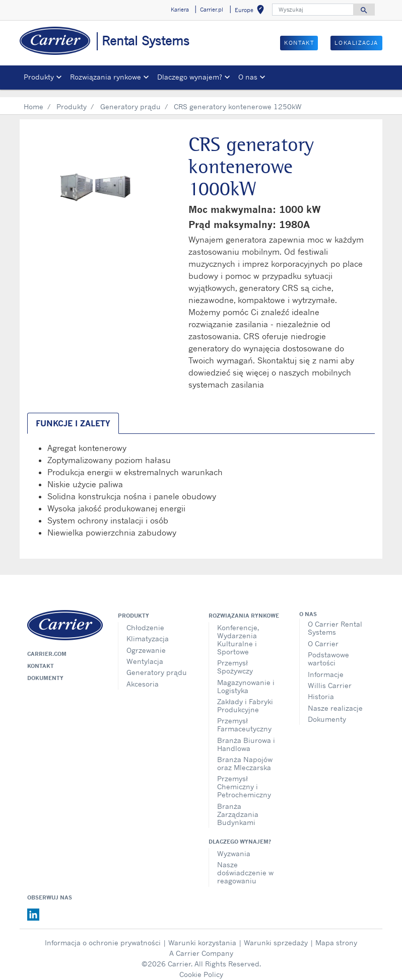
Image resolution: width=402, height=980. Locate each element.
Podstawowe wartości (328, 651)
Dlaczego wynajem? (240, 834)
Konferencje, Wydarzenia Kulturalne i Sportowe (238, 632)
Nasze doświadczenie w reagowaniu (245, 865)
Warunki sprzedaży (276, 935)
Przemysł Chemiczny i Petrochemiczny (244, 779)
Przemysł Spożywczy (235, 659)
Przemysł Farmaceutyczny (244, 717)
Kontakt (299, 43)
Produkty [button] (39, 77)
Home (33, 99)
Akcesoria (143, 676)
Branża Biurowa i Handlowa (246, 737)
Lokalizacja (356, 43)
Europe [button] (251, 11)
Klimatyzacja (148, 631)
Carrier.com (47, 646)
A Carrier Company (201, 946)
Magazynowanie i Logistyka (246, 679)
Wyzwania (234, 846)
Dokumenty (45, 670)
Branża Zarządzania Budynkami (238, 807)
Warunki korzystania (202, 935)
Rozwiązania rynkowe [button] (106, 77)
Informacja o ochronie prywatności (103, 935)
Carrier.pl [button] (212, 10)
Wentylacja (145, 654)
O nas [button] (248, 77)
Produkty (72, 99)
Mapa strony (336, 935)
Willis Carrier (330, 678)
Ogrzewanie (146, 643)
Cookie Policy (201, 967)
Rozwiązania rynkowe (244, 608)
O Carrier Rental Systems (335, 620)
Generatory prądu (130, 99)
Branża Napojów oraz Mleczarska (245, 756)
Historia (321, 689)
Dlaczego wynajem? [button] (190, 77)
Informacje (326, 667)
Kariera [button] (180, 10)
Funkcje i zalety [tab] (73, 416)
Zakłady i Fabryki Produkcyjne (245, 698)
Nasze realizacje (335, 700)
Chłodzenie (145, 620)
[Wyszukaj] (313, 10)
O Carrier (323, 636)
